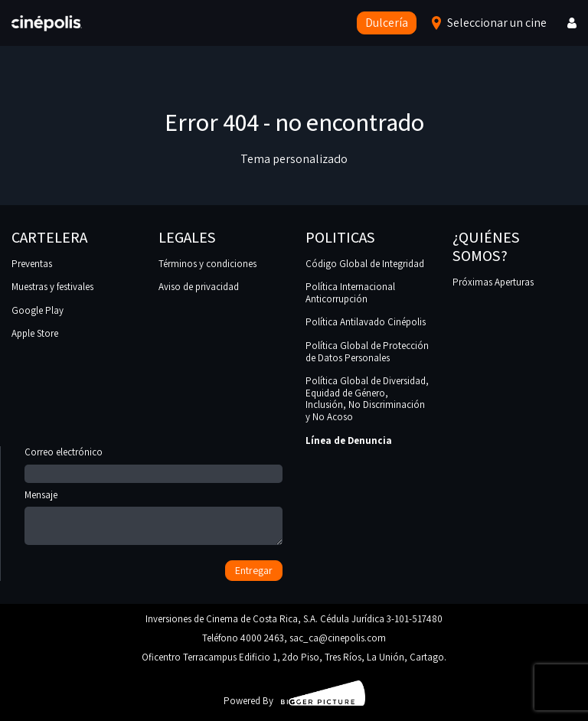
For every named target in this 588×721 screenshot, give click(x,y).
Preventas (32, 264)
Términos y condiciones (207, 264)
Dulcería (387, 23)
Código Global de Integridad (365, 264)
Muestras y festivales (52, 287)
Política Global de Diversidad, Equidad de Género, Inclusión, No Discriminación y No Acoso (367, 399)
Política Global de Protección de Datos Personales (367, 352)
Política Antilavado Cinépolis (366, 322)
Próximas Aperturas (493, 282)
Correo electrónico (154, 463)
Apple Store (35, 333)
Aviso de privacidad (199, 287)
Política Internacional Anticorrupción (350, 293)
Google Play (38, 310)
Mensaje (154, 519)
